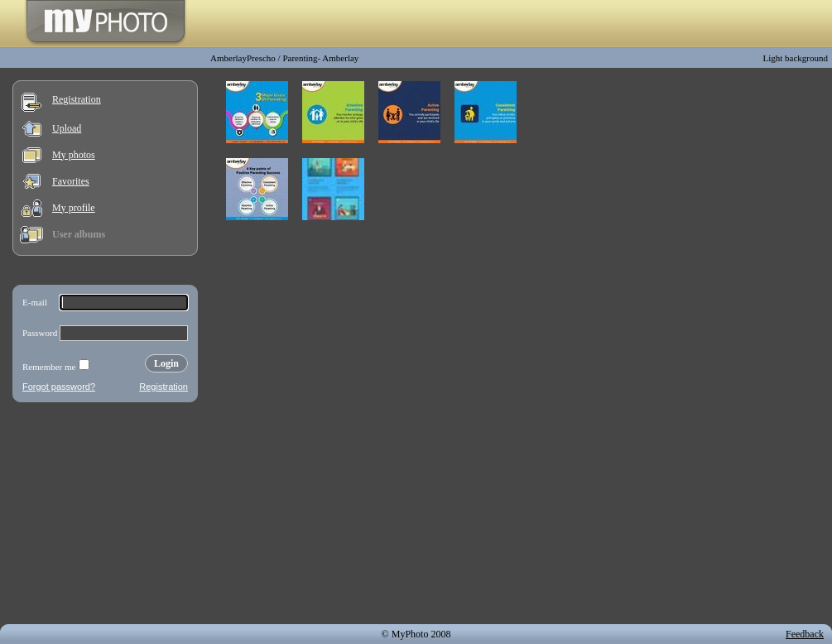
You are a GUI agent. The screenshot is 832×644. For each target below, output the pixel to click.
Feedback (805, 634)
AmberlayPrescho (243, 58)
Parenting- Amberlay (320, 58)
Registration (77, 99)
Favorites (71, 181)
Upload (67, 128)
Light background (795, 58)
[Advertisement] (105, 517)
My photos (74, 155)
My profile (74, 208)
